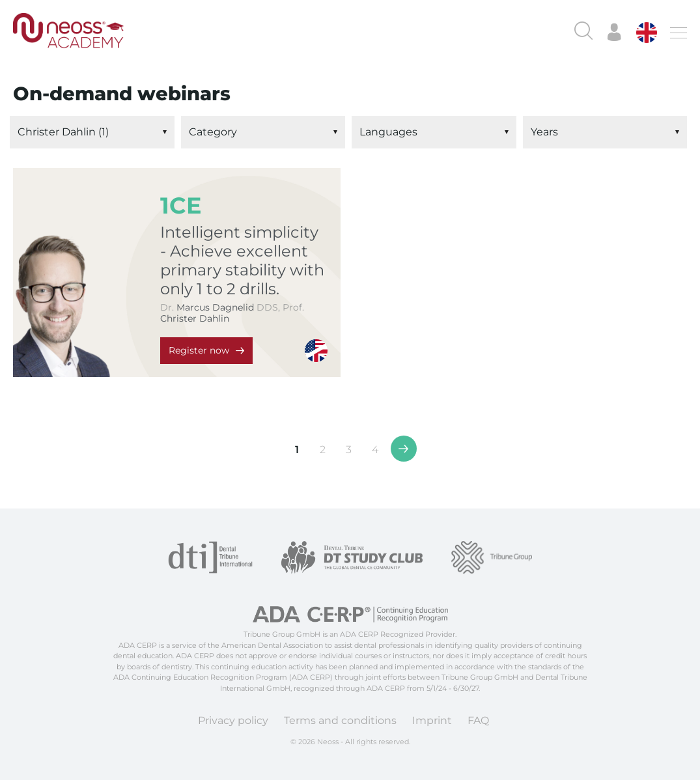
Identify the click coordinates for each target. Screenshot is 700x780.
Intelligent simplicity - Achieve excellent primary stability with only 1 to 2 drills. (242, 260)
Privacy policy (233, 720)
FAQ (478, 720)
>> (404, 449)
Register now (199, 350)
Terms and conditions (340, 720)
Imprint (432, 720)
